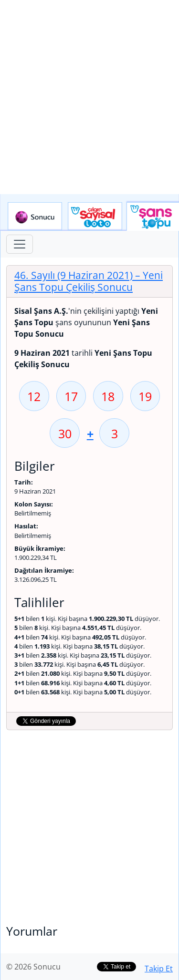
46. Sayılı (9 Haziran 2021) (89, 281)
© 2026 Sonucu (33, 967)
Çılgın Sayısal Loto (95, 217)
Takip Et (159, 969)
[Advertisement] (89, 97)
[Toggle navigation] (20, 244)
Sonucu (35, 217)
